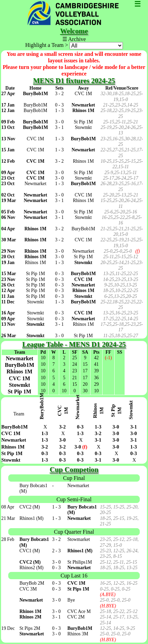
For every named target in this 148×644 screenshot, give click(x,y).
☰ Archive (74, 39)
